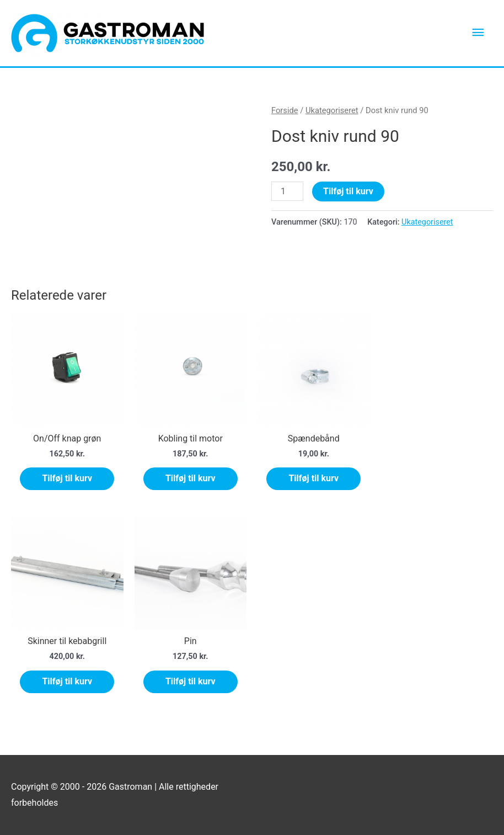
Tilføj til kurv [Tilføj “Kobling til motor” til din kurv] (191, 479)
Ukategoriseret (332, 110)
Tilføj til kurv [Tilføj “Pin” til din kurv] (191, 681)
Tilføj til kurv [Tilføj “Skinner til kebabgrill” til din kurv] (67, 681)
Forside (285, 110)
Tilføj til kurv (348, 191)
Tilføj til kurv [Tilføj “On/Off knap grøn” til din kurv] (67, 479)
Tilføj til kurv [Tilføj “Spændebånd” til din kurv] (313, 479)
